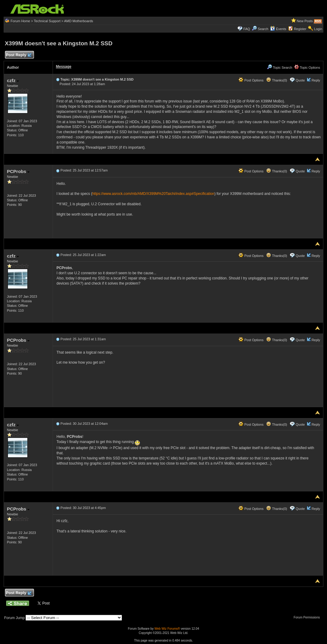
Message (64, 67)
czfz (13, 80)
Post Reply (19, 55)
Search (263, 29)
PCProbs (18, 171)
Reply (316, 80)
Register (300, 29)
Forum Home (20, 21)
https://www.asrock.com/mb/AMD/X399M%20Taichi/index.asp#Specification (153, 194)
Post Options (251, 80)
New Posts (305, 21)
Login (318, 29)
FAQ (247, 29)
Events (278, 29)
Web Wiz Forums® (167, 629)
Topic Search (280, 68)
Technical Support (47, 21)
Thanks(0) (277, 80)
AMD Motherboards (79, 21)
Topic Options (307, 68)
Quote (300, 80)
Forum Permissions (308, 617)
